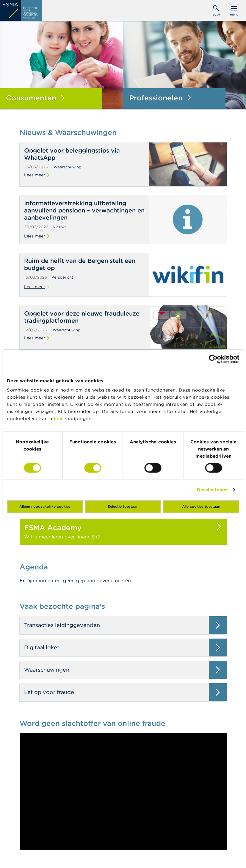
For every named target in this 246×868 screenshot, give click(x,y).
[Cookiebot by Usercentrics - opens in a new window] (213, 359)
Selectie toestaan (123, 506)
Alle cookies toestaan (201, 506)
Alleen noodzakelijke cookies (45, 506)
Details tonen (212, 490)
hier (59, 419)
